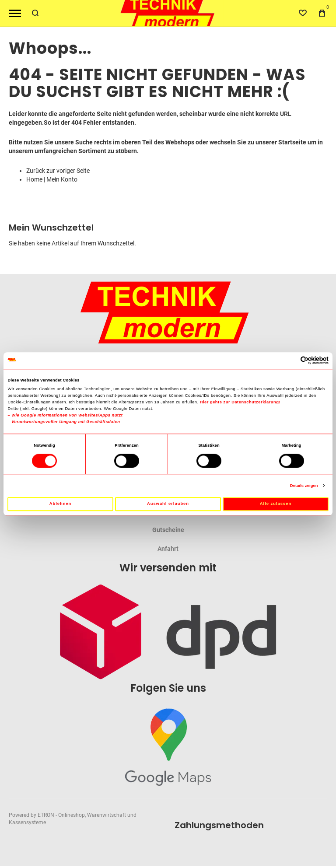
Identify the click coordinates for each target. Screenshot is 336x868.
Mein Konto (62, 179)
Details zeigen (304, 486)
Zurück (36, 171)
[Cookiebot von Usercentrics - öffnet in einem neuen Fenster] (290, 361)
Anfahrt (168, 549)
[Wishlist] (303, 13)
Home (34, 179)
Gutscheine (168, 530)
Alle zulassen (276, 504)
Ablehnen (61, 504)
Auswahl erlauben (168, 504)
